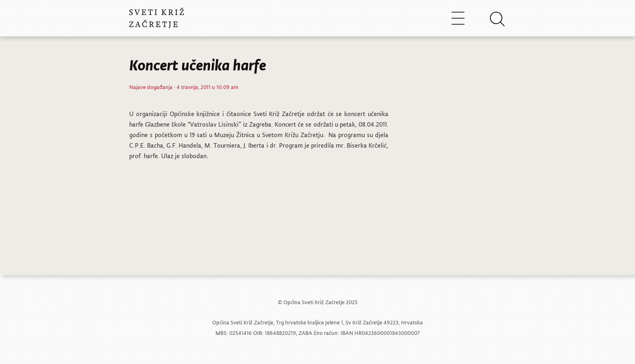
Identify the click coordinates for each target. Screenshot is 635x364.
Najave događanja (151, 87)
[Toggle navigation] (458, 18)
